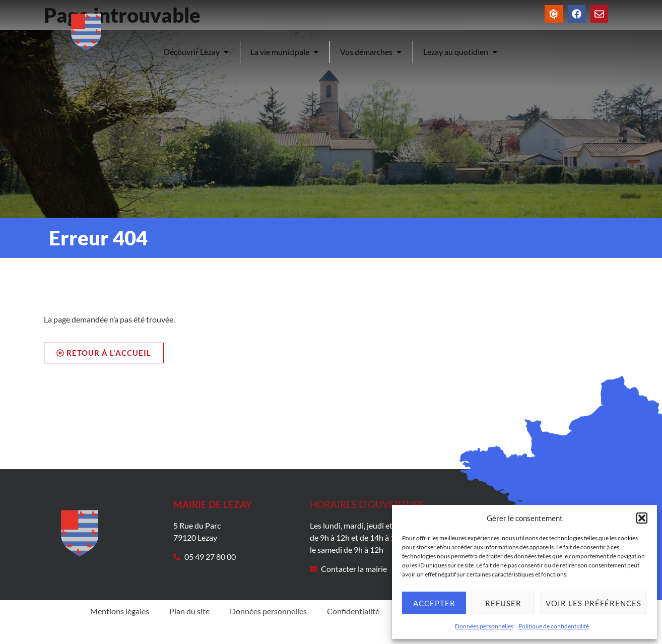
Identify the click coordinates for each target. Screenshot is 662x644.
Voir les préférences (593, 603)
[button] (642, 518)
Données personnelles (484, 626)
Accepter (434, 603)
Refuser (503, 603)
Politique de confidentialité (554, 626)
